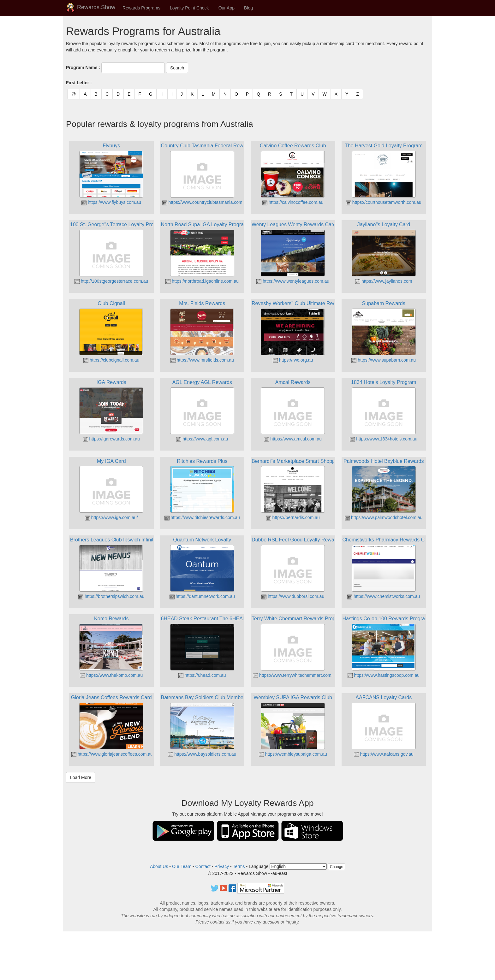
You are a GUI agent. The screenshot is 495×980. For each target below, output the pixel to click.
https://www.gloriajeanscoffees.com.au (112, 754)
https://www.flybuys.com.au (111, 202)
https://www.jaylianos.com (384, 281)
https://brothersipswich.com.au (111, 596)
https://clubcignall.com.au (111, 360)
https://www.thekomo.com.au (111, 675)
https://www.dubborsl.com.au (293, 596)
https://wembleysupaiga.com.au (293, 754)
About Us (159, 866)
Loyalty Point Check (189, 8)
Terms (239, 866)
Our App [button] (227, 8)
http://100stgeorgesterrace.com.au (111, 281)
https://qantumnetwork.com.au (202, 596)
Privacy (222, 866)
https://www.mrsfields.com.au (202, 360)
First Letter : (79, 83)
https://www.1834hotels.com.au (384, 439)
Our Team (182, 866)
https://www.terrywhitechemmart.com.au (295, 675)
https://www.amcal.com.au (293, 439)
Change (337, 867)
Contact (203, 866)
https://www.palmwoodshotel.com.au (384, 517)
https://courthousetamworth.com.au (384, 202)
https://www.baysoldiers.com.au (202, 754)
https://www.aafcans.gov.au (384, 754)
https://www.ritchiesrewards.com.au (202, 517)
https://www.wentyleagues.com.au (293, 281)
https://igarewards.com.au (111, 439)
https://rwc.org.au (293, 360)
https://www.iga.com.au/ (111, 517)
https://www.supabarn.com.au (384, 360)
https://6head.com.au (202, 675)
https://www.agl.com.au (202, 439)
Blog (248, 8)
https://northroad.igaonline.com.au (202, 281)
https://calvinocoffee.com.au (293, 202)
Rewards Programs (141, 8)
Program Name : (83, 68)
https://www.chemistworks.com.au (384, 596)
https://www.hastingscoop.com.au (384, 675)
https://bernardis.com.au (293, 517)
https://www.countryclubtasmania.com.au (206, 202)
